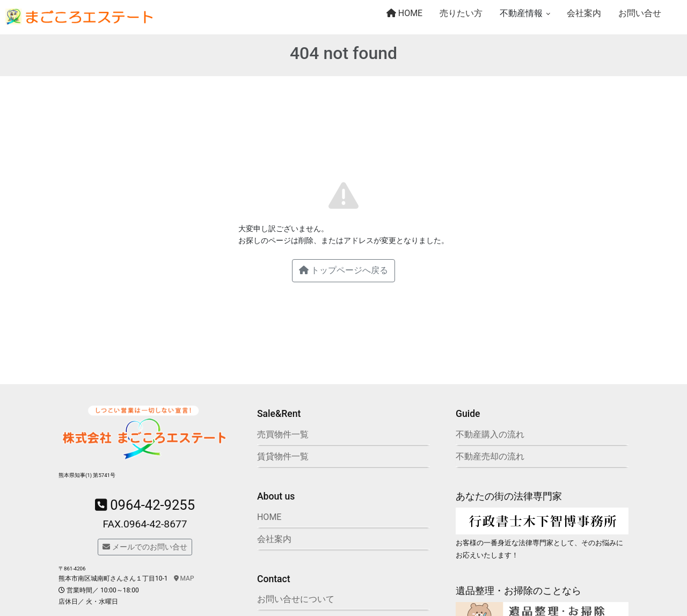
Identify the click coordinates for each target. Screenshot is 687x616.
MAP (184, 578)
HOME (404, 13)
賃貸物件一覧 (283, 456)
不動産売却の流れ (490, 456)
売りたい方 (461, 13)
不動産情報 (521, 13)
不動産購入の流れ (490, 434)
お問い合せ (640, 13)
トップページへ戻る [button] (343, 270)
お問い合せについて (296, 599)
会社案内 (584, 13)
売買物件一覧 (283, 434)
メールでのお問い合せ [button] (145, 547)
